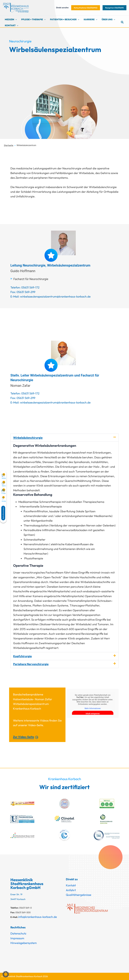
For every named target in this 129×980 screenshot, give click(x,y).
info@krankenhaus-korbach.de (38, 917)
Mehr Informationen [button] (93, 709)
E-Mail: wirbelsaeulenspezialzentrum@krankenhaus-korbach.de (51, 296)
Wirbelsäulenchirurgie (28, 438)
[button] (86, 8)
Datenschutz (18, 933)
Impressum (17, 938)
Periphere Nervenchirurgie (31, 664)
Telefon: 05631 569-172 (25, 287)
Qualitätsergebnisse (79, 895)
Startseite (9, 145)
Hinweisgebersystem (24, 943)
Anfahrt (71, 890)
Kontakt (71, 885)
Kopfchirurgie (22, 656)
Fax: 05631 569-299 (23, 292)
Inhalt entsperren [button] (93, 714)
